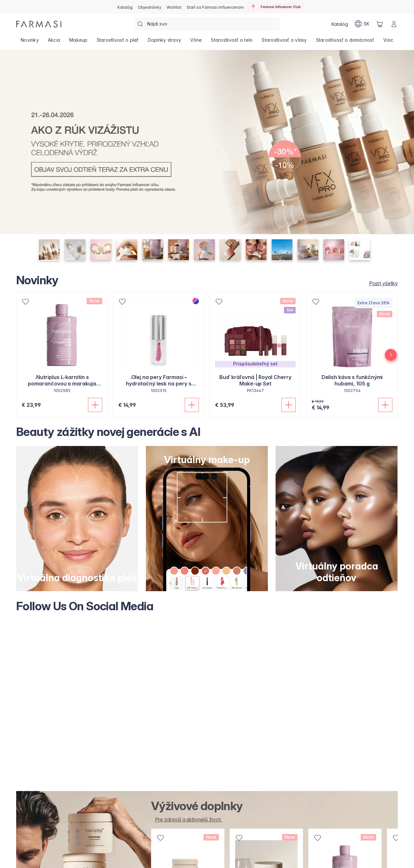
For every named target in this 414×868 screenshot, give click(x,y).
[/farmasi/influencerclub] (276, 7)
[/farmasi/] (39, 24)
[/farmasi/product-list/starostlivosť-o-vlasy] (284, 42)
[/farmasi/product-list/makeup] (78, 42)
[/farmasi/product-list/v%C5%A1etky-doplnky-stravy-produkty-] (186, 819)
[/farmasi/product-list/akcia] (54, 42)
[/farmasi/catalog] (125, 7)
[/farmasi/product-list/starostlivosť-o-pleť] (118, 42)
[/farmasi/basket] (380, 24)
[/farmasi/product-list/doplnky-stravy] (165, 42)
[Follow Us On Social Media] (207, 702)
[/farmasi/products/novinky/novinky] (381, 283)
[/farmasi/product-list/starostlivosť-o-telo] (232, 42)
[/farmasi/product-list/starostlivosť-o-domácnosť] (345, 42)
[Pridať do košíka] (95, 405)
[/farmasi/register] (150, 7)
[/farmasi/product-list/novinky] (30, 42)
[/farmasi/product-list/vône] (196, 42)
